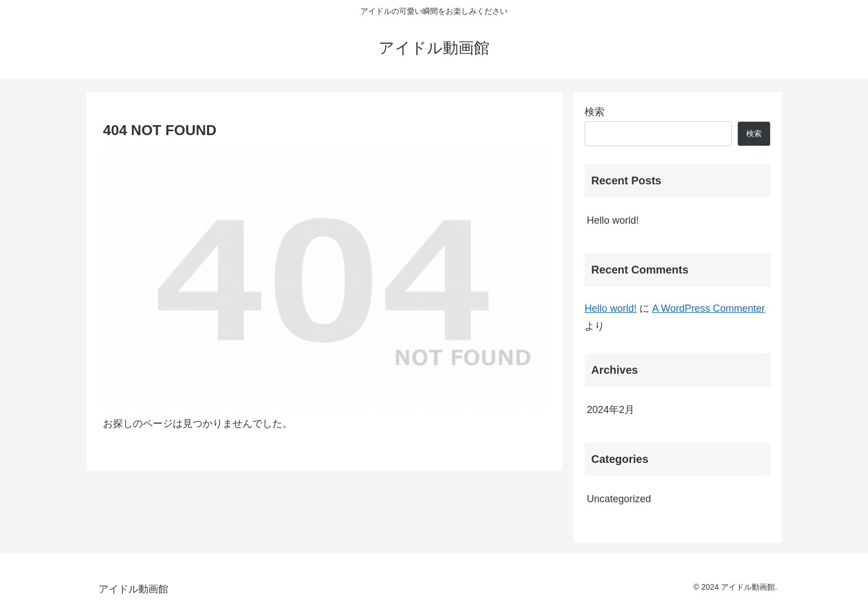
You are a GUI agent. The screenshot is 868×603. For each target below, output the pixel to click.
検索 (595, 112)
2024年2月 (611, 410)
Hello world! (613, 220)
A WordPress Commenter (709, 308)
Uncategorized (619, 499)
